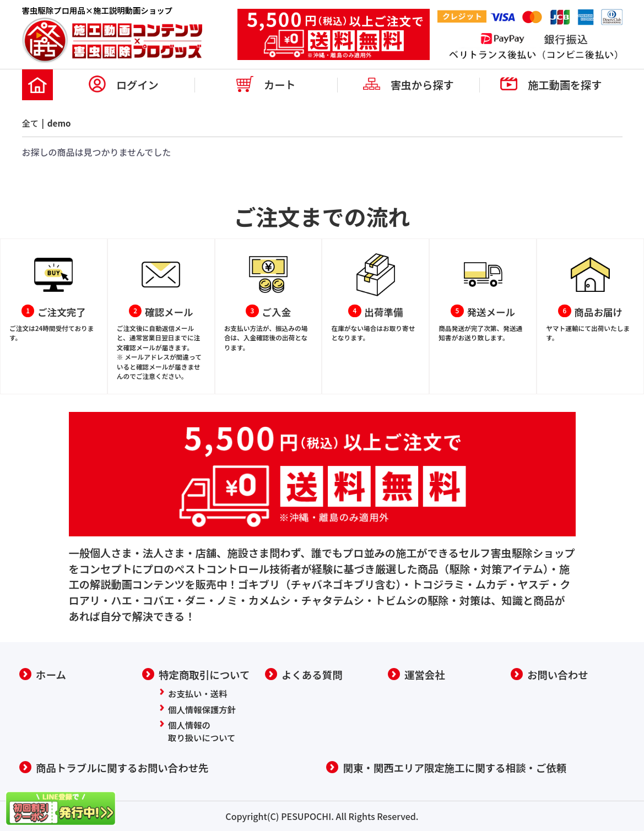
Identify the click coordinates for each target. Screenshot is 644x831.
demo (61, 123)
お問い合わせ (559, 674)
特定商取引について (206, 674)
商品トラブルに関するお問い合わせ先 (126, 768)
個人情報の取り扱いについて (203, 731)
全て (31, 123)
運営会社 (426, 674)
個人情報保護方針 (203, 708)
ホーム (52, 674)
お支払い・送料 (199, 692)
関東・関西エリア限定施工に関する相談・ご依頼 (459, 768)
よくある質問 (313, 674)
